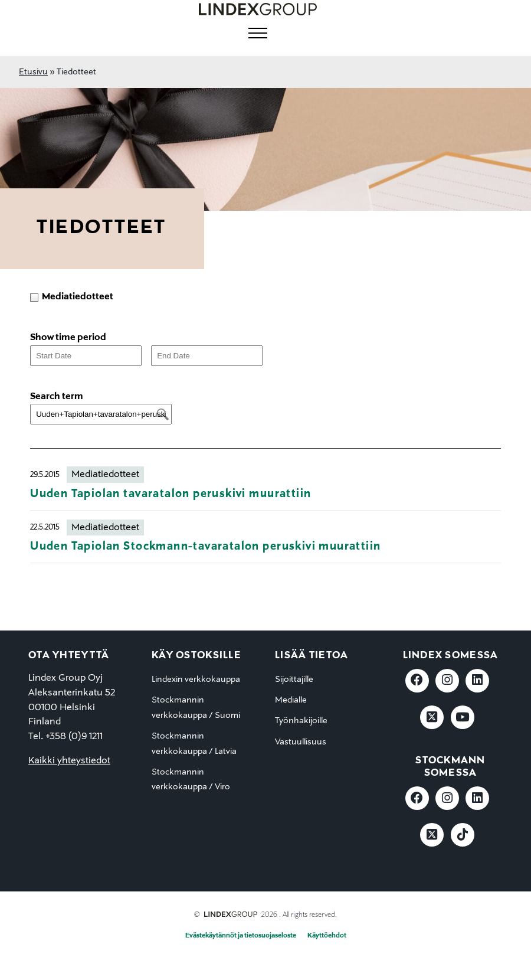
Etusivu (33, 72)
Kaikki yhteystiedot (69, 761)
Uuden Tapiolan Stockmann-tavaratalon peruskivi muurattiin (205, 546)
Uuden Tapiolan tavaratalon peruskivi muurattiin (171, 494)
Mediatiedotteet (105, 475)
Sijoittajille (294, 680)
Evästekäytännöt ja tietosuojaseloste (241, 936)
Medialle (291, 700)
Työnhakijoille (301, 721)
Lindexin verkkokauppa (196, 680)
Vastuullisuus (301, 742)
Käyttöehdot (327, 936)
